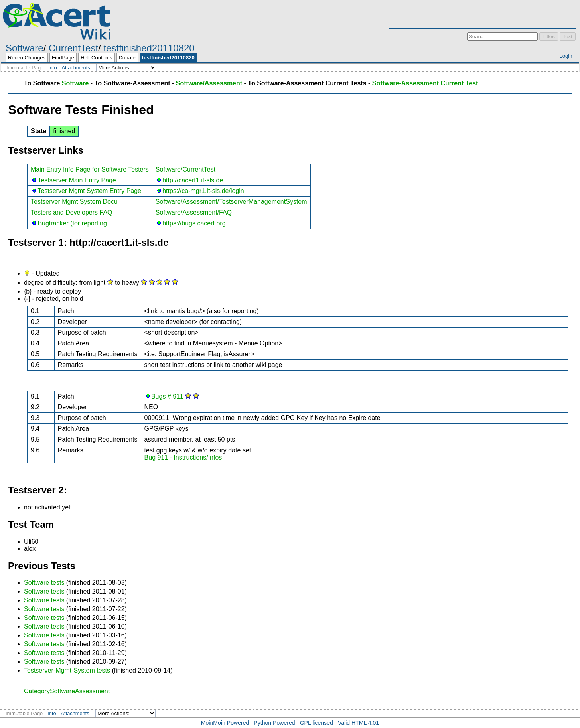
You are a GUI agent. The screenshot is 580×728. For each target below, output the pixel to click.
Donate (127, 58)
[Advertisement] (482, 16)
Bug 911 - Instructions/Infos (183, 457)
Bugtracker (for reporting (72, 223)
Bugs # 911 (167, 396)
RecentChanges (27, 58)
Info (52, 68)
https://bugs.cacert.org (194, 223)
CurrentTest (73, 48)
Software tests (44, 583)
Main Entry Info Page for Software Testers (90, 169)
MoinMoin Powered (225, 723)
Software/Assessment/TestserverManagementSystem (231, 202)
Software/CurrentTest (185, 169)
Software (25, 48)
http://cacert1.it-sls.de (193, 180)
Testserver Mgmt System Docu (74, 202)
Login (566, 56)
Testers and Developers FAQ (72, 212)
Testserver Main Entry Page (77, 180)
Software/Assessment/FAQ (194, 212)
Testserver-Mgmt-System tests (67, 670)
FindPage (63, 58)
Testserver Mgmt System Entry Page (89, 191)
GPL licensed (317, 723)
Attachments (76, 68)
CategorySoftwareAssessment (67, 691)
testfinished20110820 (149, 48)
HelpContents (96, 58)
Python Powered (274, 723)
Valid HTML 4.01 (358, 723)
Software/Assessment (209, 83)
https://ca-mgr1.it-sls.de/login (203, 191)
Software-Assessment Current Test (425, 83)
